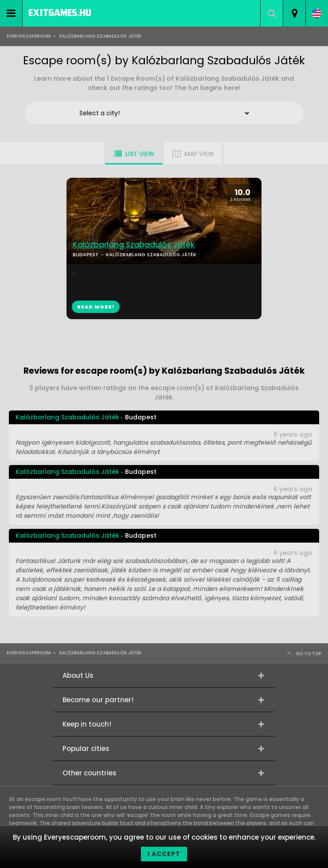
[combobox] (294, 13)
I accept (164, 854)
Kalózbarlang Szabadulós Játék (134, 245)
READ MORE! (96, 307)
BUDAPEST (86, 254)
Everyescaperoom (29, 36)
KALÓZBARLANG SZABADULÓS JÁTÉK (151, 254)
